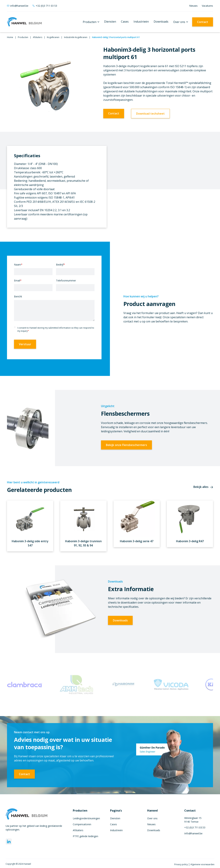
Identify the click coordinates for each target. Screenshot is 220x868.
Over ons (179, 22)
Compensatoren (82, 824)
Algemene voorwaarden (202, 864)
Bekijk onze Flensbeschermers (126, 445)
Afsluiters (38, 37)
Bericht (18, 296)
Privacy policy (181, 864)
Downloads (161, 22)
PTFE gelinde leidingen (85, 836)
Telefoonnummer (66, 280)
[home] (25, 22)
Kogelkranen (53, 37)
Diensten (110, 22)
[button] (91, 22)
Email (18, 280)
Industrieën (141, 22)
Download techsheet (150, 114)
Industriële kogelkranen (76, 37)
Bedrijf (60, 265)
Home (10, 37)
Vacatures (207, 6)
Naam (18, 265)
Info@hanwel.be (193, 833)
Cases (125, 22)
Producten (90, 22)
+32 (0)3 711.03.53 (195, 827)
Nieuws (193, 6)
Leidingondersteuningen (86, 818)
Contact (203, 22)
